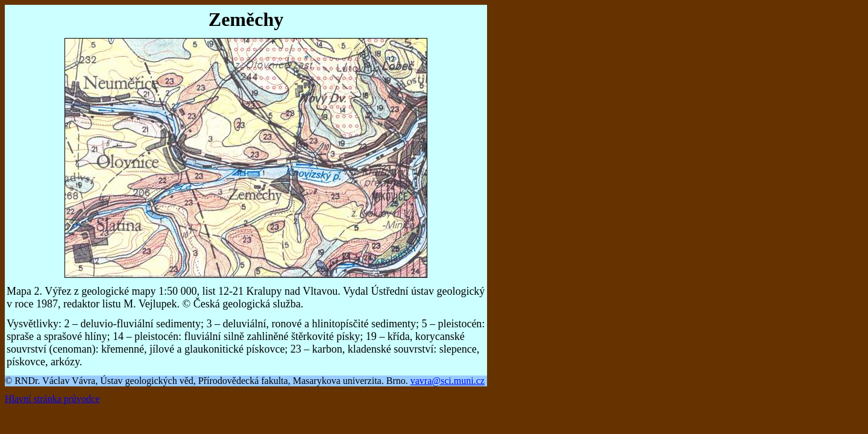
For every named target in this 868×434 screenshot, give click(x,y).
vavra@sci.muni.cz (448, 381)
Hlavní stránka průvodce (52, 399)
